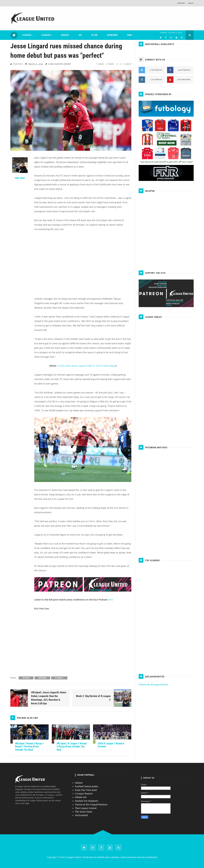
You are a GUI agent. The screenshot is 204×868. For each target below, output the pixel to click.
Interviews (112, 35)
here (111, 600)
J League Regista (96, 795)
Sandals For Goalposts (97, 797)
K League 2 (46, 35)
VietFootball (95, 802)
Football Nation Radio (97, 793)
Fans (129, 35)
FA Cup (94, 35)
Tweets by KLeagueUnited (153, 685)
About (191, 3)
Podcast (65, 35)
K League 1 (27, 35)
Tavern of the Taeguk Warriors (99, 798)
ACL (80, 35)
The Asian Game (96, 801)
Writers (181, 3)
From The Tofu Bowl (97, 794)
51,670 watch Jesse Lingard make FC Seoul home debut (86, 366)
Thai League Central (97, 799)
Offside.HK (95, 796)
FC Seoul (26, 678)
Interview (42, 678)
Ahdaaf (95, 791)
